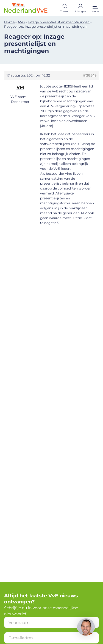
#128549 (90, 75)
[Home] (26, 8)
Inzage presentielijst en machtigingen (59, 22)
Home (9, 22)
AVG (21, 22)
